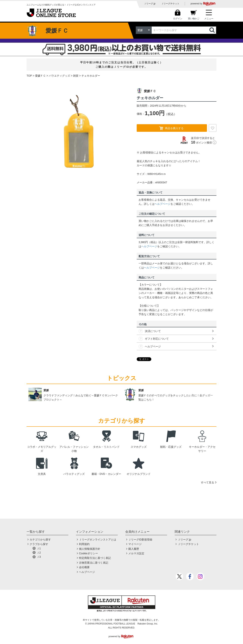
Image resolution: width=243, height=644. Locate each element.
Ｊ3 (39, 557)
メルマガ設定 (136, 553)
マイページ (135, 544)
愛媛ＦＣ (40, 76)
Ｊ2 (39, 553)
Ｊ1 (39, 548)
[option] (79, 133)
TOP (29, 76)
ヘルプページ (163, 204)
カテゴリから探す (40, 540)
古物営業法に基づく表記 (94, 563)
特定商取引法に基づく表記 (95, 558)
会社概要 (84, 567)
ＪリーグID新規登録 (140, 540)
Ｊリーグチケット (170, 4)
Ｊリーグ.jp (150, 4)
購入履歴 (134, 549)
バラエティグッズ (59, 76)
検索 (212, 30)
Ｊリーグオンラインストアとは (98, 540)
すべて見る (207, 482)
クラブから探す (39, 544)
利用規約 (84, 544)
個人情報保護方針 (90, 549)
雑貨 (76, 76)
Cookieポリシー (88, 553)
